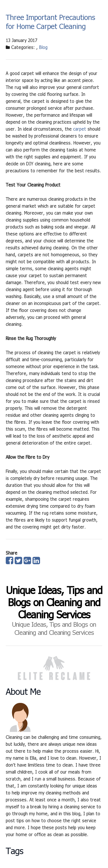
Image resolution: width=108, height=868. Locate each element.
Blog (43, 47)
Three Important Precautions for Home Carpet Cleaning (50, 22)
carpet (80, 129)
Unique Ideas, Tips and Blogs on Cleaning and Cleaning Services (54, 602)
